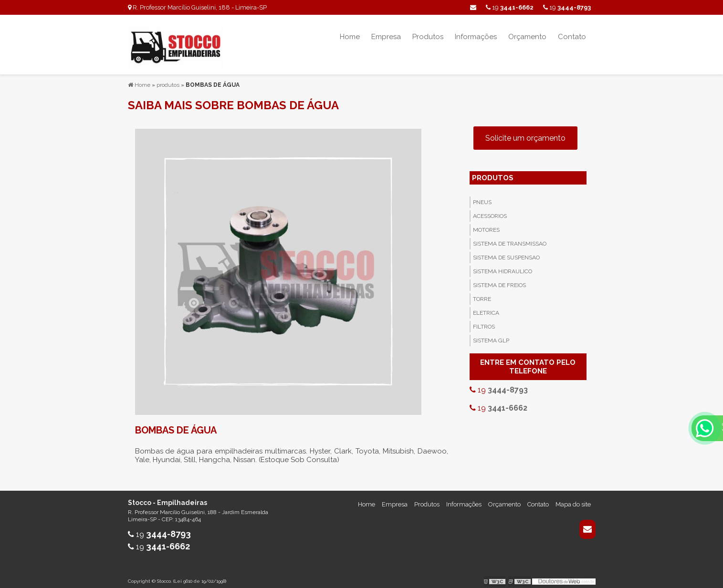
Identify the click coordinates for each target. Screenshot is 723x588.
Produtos (428, 37)
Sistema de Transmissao (510, 238)
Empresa (386, 37)
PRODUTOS (493, 173)
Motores (486, 225)
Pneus (482, 197)
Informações (476, 37)
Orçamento (527, 37)
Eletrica (486, 308)
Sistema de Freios (499, 280)
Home (350, 37)
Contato (572, 37)
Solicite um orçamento (525, 133)
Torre (482, 294)
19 (567, 7)
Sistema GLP (491, 335)
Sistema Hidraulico (503, 266)
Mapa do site (573, 499)
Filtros (484, 321)
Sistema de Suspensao (506, 252)
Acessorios (490, 211)
